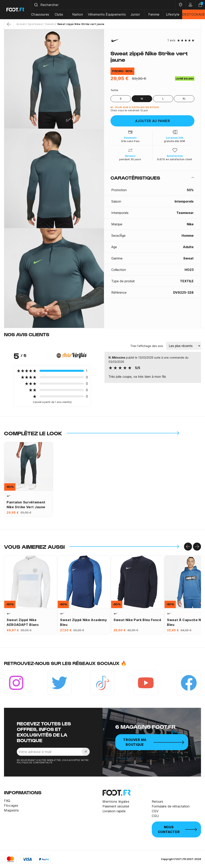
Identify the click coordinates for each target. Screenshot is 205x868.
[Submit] (36, 5)
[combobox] (103, 5)
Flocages (11, 805)
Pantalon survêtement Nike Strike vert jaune (26, 505)
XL (184, 99)
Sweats (50, 24)
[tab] (152, 178)
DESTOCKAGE (194, 14)
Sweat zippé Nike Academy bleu (83, 622)
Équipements (116, 14)
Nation (78, 14)
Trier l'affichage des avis (147, 346)
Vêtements (96, 14)
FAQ (7, 801)
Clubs (59, 14)
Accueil (21, 24)
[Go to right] (197, 547)
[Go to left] (188, 547)
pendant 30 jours (130, 159)
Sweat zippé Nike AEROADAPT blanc (23, 622)
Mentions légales (116, 801)
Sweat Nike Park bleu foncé (137, 620)
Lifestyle (173, 14)
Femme (154, 14)
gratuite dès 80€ (175, 141)
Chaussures (40, 14)
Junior (135, 14)
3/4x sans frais (130, 141)
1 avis (171, 40)
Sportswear (36, 24)
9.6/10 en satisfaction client (175, 159)
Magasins (12, 810)
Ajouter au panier (153, 121)
